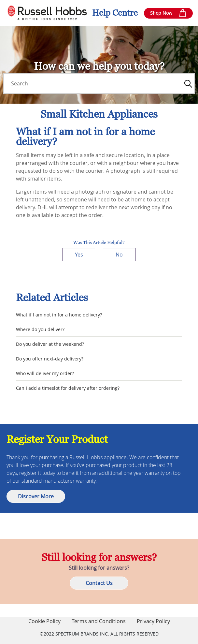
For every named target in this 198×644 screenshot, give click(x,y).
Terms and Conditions (99, 621)
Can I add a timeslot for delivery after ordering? (68, 388)
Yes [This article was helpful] (79, 255)
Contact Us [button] (99, 583)
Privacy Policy (153, 621)
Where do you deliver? (40, 329)
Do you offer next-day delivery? (50, 359)
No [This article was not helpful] (119, 255)
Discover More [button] (36, 496)
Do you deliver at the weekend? (50, 344)
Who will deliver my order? (45, 373)
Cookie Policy (44, 621)
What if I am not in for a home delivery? (59, 315)
